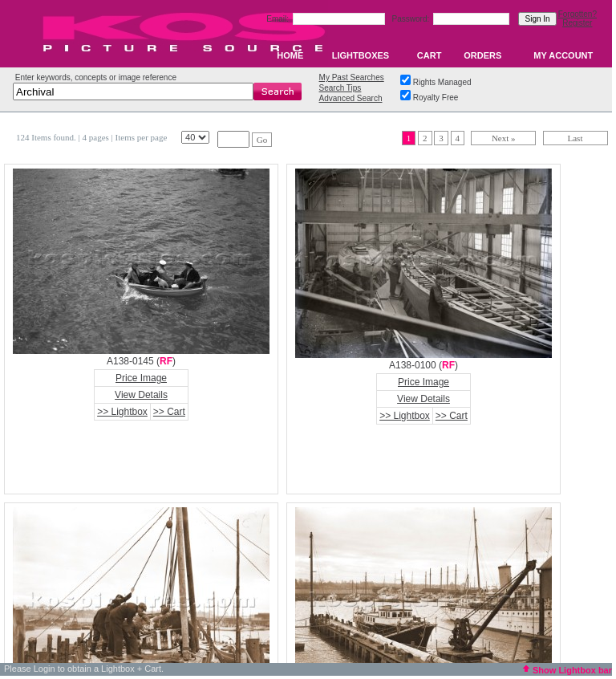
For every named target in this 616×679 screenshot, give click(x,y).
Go (262, 140)
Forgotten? (577, 14)
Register (577, 23)
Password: (412, 19)
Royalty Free (436, 98)
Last (575, 138)
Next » (504, 138)
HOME (290, 55)
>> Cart (169, 412)
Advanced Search (351, 98)
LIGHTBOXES (361, 55)
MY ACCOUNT (563, 55)
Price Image (141, 378)
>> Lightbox (122, 412)
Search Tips (340, 88)
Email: (279, 19)
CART (430, 55)
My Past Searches (352, 77)
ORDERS (482, 55)
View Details (141, 395)
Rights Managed (442, 82)
